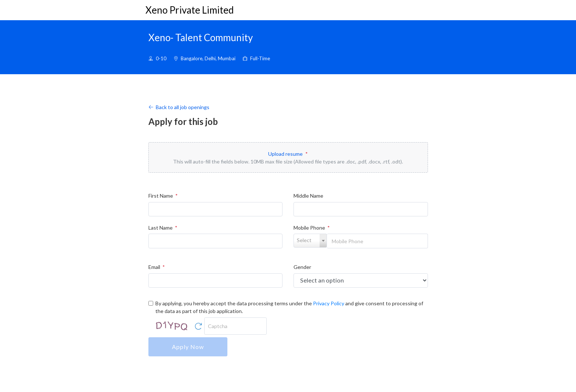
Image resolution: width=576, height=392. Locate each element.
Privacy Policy (329, 303)
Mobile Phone (312, 228)
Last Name (163, 228)
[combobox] (310, 241)
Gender (302, 267)
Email (157, 267)
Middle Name (308, 196)
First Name (163, 196)
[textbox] (310, 240)
